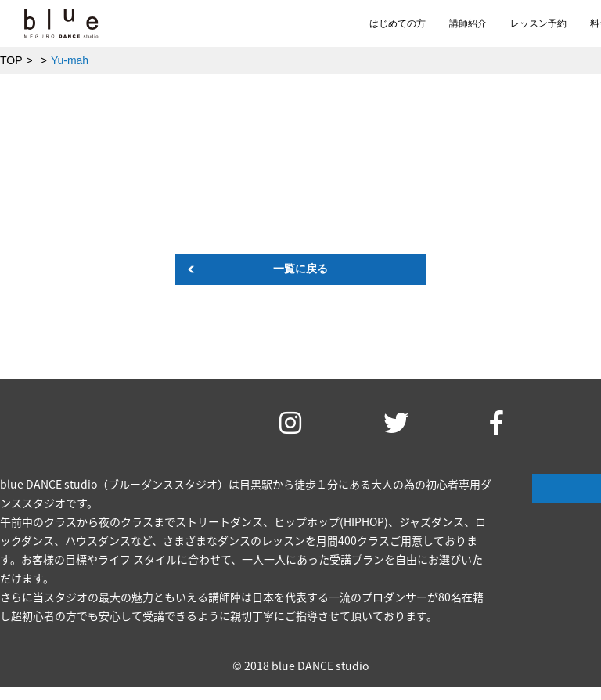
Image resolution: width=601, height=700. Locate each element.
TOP (11, 60)
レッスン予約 (538, 23)
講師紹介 (468, 23)
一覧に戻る (300, 269)
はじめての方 (398, 23)
